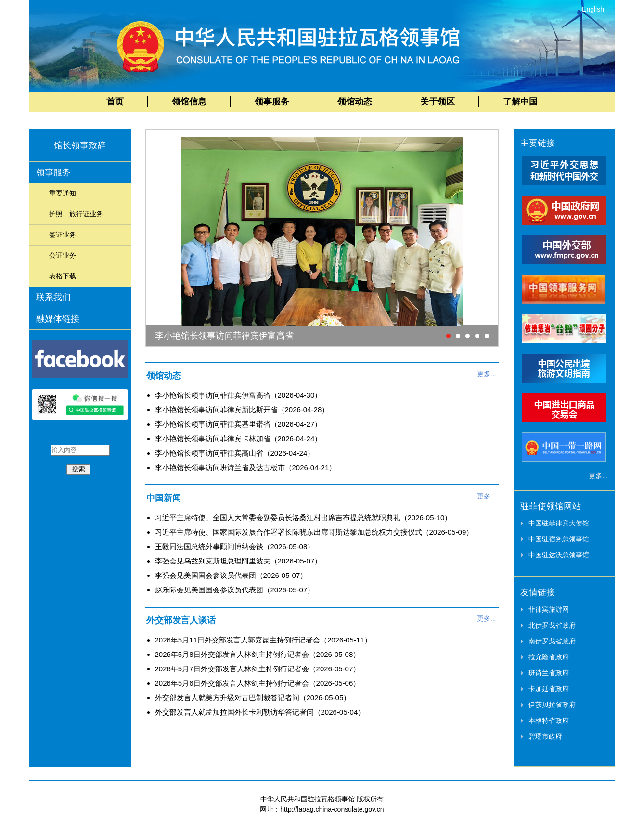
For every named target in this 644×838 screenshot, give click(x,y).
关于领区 (438, 102)
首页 (115, 102)
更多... (487, 374)
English (593, 9)
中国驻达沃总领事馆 (559, 555)
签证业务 (63, 235)
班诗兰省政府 (549, 673)
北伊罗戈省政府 (552, 625)
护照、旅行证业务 (76, 214)
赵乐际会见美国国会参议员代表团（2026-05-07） (235, 590)
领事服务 (272, 102)
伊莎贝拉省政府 (552, 705)
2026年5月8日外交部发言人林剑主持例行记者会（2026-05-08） (258, 654)
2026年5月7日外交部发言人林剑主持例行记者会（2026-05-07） (258, 669)
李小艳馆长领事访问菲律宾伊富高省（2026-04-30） (238, 395)
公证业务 (63, 255)
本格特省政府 (549, 720)
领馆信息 (189, 102)
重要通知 (63, 193)
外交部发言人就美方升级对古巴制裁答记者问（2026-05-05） (253, 698)
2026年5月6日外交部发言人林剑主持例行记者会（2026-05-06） (258, 683)
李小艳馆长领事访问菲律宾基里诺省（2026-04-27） (238, 424)
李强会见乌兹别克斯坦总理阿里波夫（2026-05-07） (238, 561)
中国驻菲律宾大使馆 (559, 523)
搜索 (78, 469)
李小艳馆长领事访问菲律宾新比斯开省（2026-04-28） (242, 410)
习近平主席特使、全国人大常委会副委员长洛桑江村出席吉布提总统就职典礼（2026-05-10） (303, 517)
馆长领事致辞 (80, 145)
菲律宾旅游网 (549, 609)
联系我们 (53, 297)
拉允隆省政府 (549, 657)
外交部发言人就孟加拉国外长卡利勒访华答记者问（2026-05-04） (260, 712)
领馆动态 (355, 102)
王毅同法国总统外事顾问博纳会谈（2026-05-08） (235, 546)
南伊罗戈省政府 (552, 641)
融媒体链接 (58, 319)
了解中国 (520, 102)
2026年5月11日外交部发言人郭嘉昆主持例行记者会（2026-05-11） (263, 640)
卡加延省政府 (549, 689)
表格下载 (63, 276)
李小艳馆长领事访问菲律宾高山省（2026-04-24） (235, 453)
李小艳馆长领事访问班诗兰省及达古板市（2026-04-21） (246, 467)
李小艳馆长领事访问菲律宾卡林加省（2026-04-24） (238, 439)
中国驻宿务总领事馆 (559, 539)
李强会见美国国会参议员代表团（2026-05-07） (231, 575)
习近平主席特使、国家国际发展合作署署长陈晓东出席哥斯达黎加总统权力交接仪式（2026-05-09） (314, 532)
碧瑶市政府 (545, 736)
